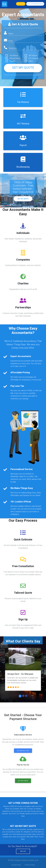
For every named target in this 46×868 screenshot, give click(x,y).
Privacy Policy (30, 865)
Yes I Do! (23, 851)
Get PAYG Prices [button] (23, 781)
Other (31, 61)
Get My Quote (23, 199)
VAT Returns (23, 124)
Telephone (13, 48)
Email (11, 41)
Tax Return (14, 55)
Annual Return (15, 58)
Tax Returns (23, 102)
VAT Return (33, 55)
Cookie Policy (16, 865)
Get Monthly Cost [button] (23, 751)
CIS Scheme (34, 58)
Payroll (12, 61)
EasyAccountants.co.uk (30, 860)
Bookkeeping (23, 167)
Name (11, 34)
